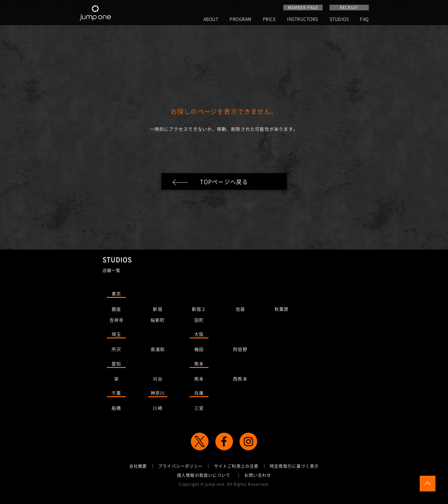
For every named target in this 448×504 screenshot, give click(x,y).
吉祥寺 (117, 321)
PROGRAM (241, 19)
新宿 (158, 310)
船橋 (116, 409)
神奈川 (158, 394)
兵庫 (199, 394)
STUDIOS (339, 19)
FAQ (364, 19)
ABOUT (211, 19)
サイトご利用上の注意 (236, 467)
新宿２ (199, 310)
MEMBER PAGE (303, 8)
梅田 (199, 350)
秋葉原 (282, 310)
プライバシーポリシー (180, 467)
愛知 (116, 365)
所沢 (116, 350)
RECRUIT (349, 8)
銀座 (116, 310)
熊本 (199, 365)
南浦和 (158, 350)
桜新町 (158, 321)
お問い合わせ (258, 476)
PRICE (269, 19)
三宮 (199, 409)
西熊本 (240, 380)
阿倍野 (240, 350)
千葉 (116, 394)
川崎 (158, 409)
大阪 (199, 335)
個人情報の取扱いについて (204, 476)
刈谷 (158, 380)
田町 (199, 321)
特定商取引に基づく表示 (294, 467)
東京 (116, 295)
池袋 (240, 310)
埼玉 (116, 335)
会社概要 (138, 467)
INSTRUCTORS (303, 19)
